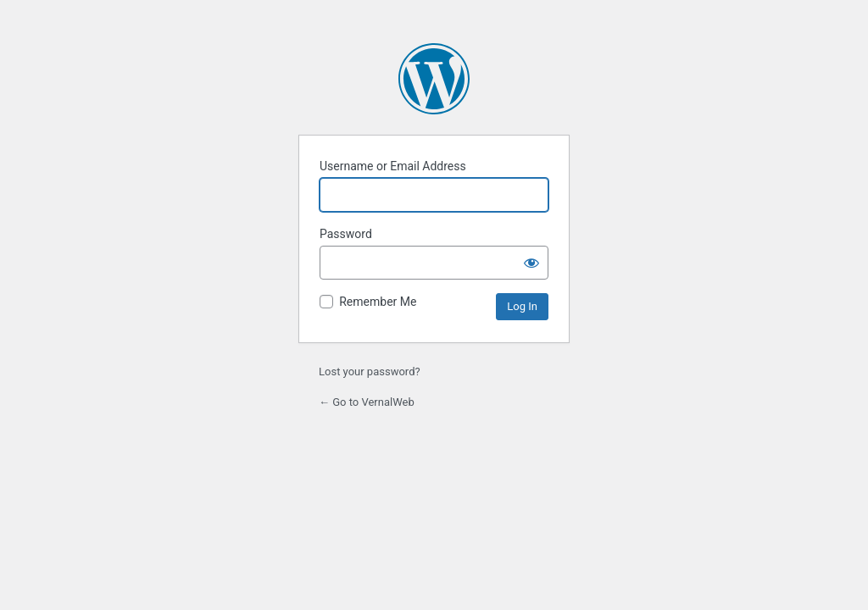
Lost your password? (370, 372)
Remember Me (378, 302)
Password (346, 234)
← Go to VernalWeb (367, 402)
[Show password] (531, 263)
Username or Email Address (393, 166)
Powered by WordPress (434, 79)
